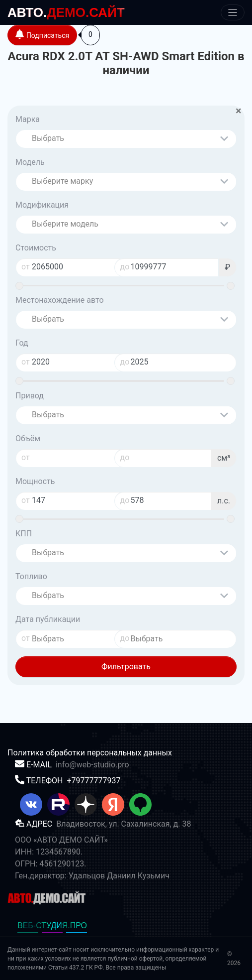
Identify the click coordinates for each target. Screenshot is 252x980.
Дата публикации (48, 619)
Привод (30, 396)
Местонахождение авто (60, 300)
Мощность (35, 481)
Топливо (31, 576)
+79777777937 (93, 781)
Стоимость (36, 248)
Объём (28, 438)
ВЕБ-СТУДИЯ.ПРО (52, 925)
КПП (24, 534)
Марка (28, 119)
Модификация (42, 205)
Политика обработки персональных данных (90, 753)
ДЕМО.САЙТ (66, 12)
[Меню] (233, 13)
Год (22, 343)
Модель (30, 162)
